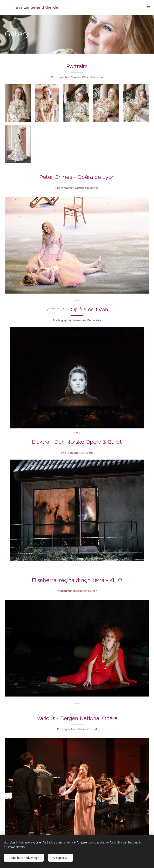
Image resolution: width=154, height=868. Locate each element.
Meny (148, 8)
